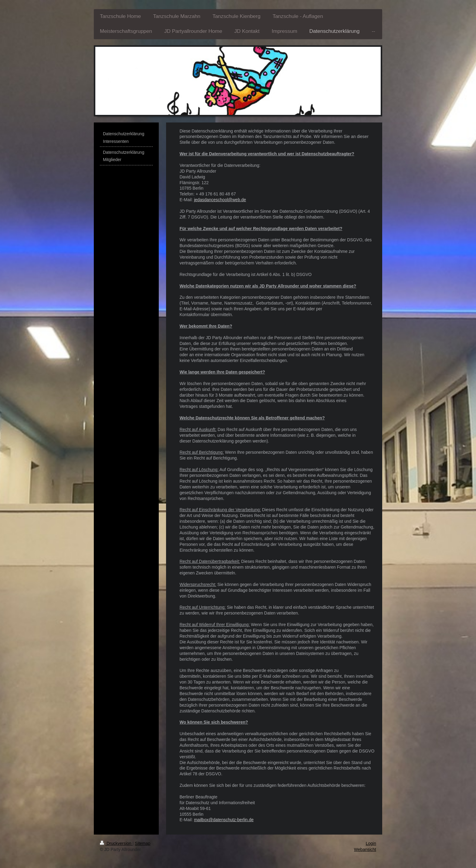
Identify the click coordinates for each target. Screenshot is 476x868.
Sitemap (143, 843)
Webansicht (365, 849)
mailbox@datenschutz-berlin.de (224, 820)
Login (371, 843)
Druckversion (116, 843)
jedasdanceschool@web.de (220, 200)
